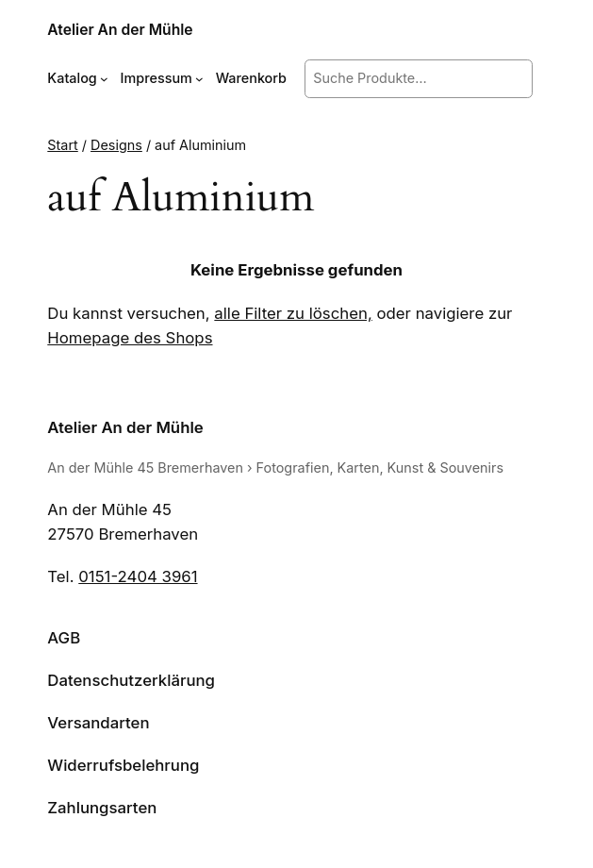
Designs (116, 145)
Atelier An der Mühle (120, 30)
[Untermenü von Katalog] (104, 79)
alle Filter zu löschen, (293, 313)
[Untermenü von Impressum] (199, 79)
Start (62, 145)
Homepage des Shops (130, 338)
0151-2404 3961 (138, 576)
